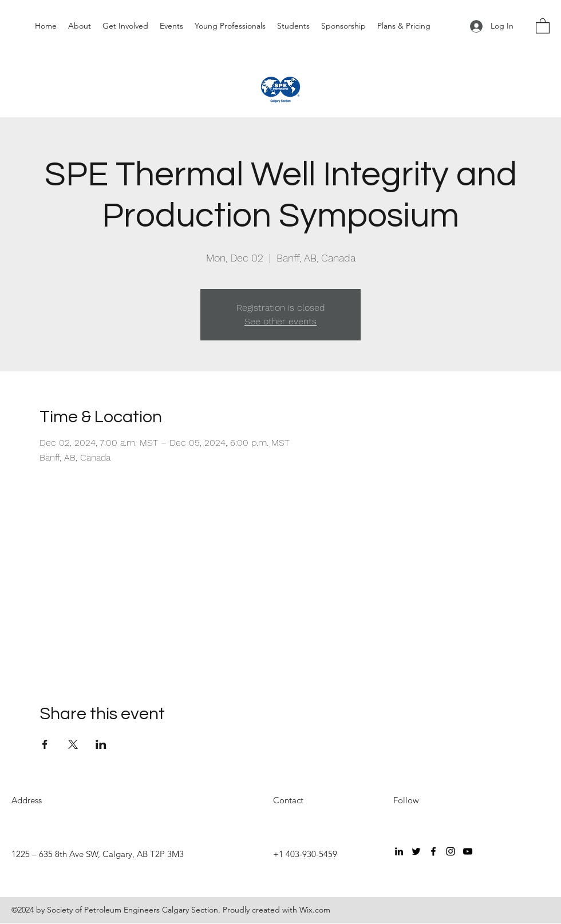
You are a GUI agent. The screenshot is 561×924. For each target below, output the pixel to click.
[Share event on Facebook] (45, 744)
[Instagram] (451, 851)
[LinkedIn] (399, 851)
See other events (280, 321)
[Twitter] (416, 851)
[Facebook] (433, 851)
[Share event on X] (73, 744)
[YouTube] (468, 851)
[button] (543, 25)
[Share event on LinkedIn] (101, 744)
